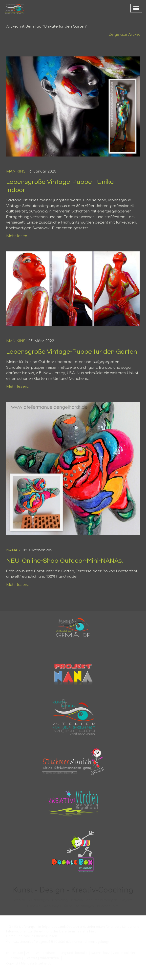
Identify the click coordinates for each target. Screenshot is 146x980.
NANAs (13, 550)
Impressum (15, 953)
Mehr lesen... (18, 236)
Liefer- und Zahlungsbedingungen (32, 936)
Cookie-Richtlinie (125, 953)
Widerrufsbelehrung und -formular (62, 953)
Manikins (16, 171)
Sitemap (15, 958)
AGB (29, 953)
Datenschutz (100, 953)
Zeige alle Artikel (124, 35)
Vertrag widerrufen (43, 958)
